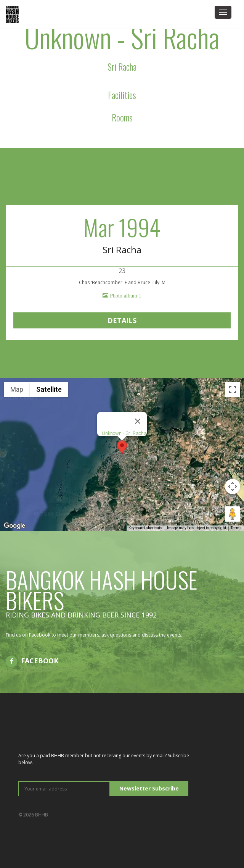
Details (122, 320)
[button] (122, 447)
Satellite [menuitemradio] (49, 389)
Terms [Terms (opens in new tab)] (236, 528)
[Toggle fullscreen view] (233, 390)
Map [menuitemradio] (17, 389)
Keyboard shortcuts (145, 528)
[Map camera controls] (233, 487)
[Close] (138, 421)
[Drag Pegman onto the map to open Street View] (233, 514)
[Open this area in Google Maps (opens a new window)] (14, 526)
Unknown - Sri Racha (124, 433)
